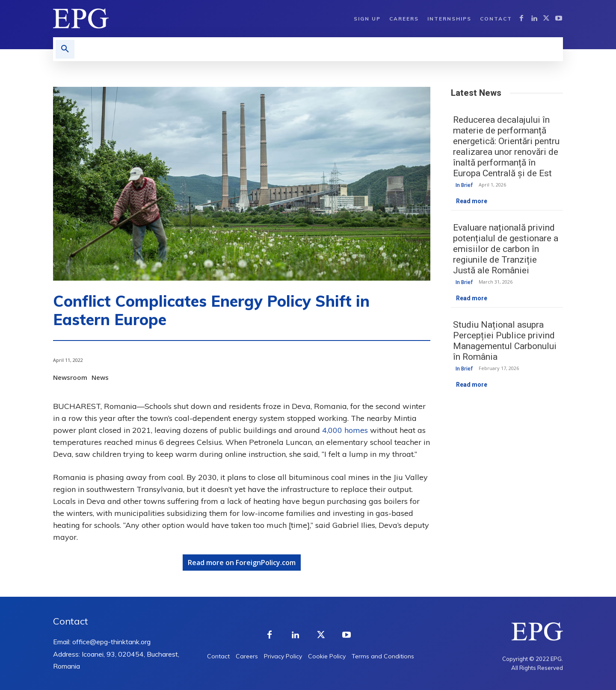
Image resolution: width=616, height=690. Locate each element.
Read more (472, 201)
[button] (65, 49)
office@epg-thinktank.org (111, 642)
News (101, 378)
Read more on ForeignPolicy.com (242, 563)
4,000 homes (345, 430)
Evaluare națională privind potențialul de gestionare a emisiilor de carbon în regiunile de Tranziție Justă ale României (506, 249)
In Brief (464, 185)
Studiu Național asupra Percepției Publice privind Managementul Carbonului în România (505, 341)
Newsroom (71, 378)
